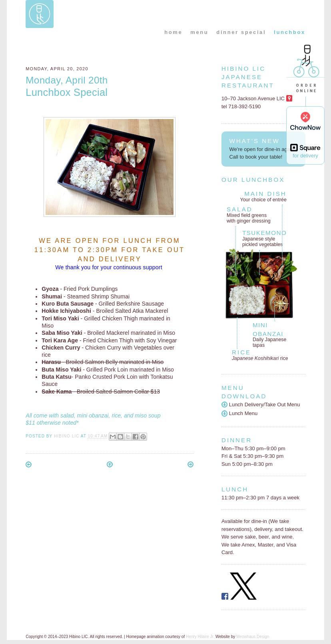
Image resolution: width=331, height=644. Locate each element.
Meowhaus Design (253, 637)
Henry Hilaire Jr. (200, 637)
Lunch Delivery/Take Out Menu (261, 404)
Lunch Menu (239, 413)
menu (199, 32)
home (173, 32)
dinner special (241, 32)
